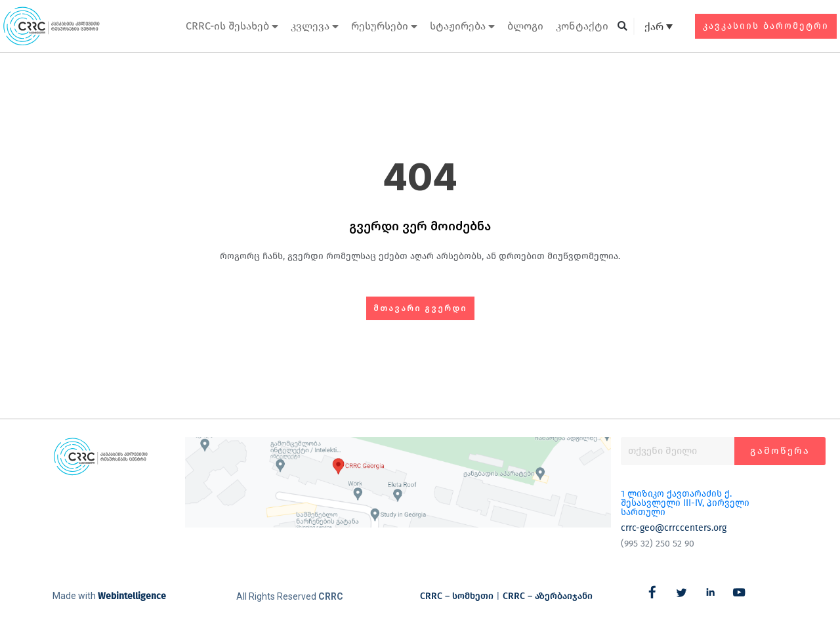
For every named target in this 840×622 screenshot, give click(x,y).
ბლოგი (525, 26)
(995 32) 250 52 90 (658, 544)
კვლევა (315, 26)
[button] (622, 27)
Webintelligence (132, 596)
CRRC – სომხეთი (457, 596)
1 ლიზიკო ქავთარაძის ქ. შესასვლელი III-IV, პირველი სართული (685, 503)
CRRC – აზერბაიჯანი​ (548, 596)
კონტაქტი (582, 26)
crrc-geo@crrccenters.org (674, 528)
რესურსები (384, 26)
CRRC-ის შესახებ (232, 26)
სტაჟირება (462, 26)
